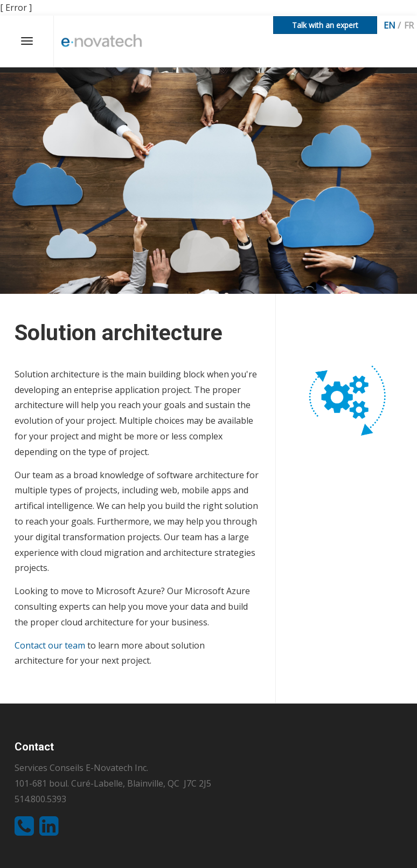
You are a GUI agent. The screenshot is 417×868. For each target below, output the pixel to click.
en (390, 25)
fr (409, 25)
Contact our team (50, 645)
